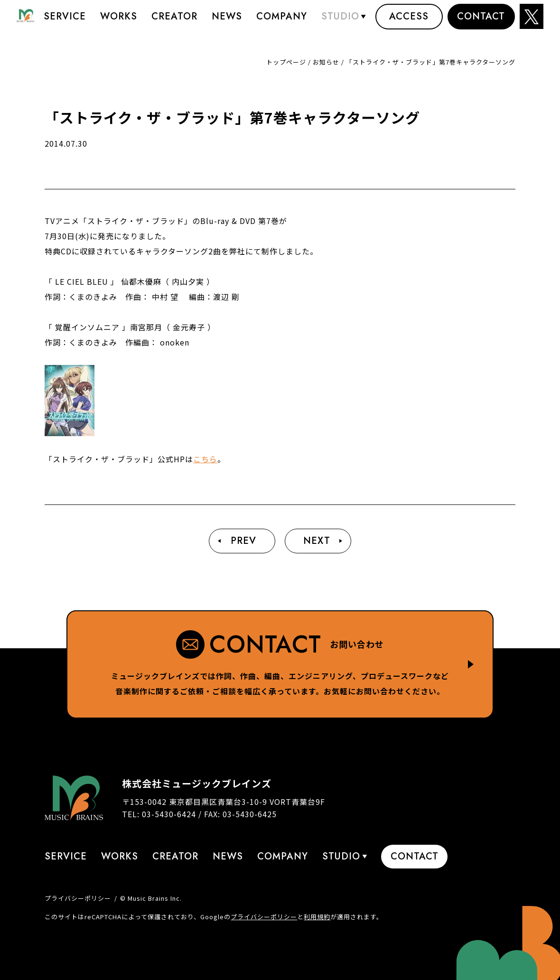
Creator (174, 21)
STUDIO (340, 21)
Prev (243, 541)
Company (282, 21)
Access (409, 21)
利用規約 (317, 917)
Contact (481, 21)
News (227, 21)
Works (119, 21)
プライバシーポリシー (78, 898)
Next (317, 541)
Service (65, 21)
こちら (205, 459)
